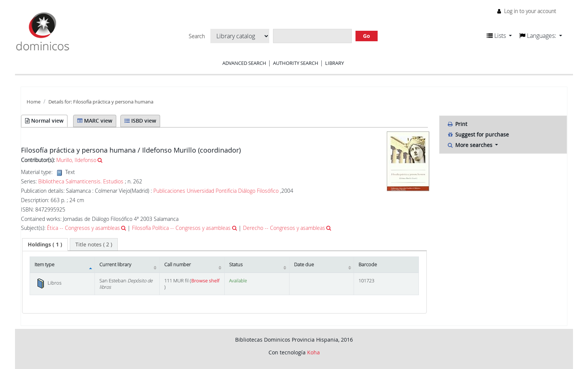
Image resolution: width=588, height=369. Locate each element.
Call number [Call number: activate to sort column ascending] (178, 265)
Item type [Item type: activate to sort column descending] (44, 265)
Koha (313, 352)
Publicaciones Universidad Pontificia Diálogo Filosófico (216, 191)
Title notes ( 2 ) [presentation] (94, 244)
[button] (499, 36)
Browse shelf (205, 281)
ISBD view (140, 121)
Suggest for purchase (478, 134)
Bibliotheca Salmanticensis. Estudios (81, 181)
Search (197, 36)
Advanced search (244, 63)
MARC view (95, 121)
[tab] (45, 244)
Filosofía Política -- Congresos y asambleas (181, 228)
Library (334, 63)
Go (367, 36)
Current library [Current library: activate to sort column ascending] (115, 265)
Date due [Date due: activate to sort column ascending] (304, 265)
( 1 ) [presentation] (45, 244)
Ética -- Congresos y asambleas (83, 228)
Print (457, 124)
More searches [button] (470, 145)
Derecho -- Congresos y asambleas (284, 228)
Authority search (296, 63)
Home (34, 102)
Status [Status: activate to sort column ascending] (236, 265)
